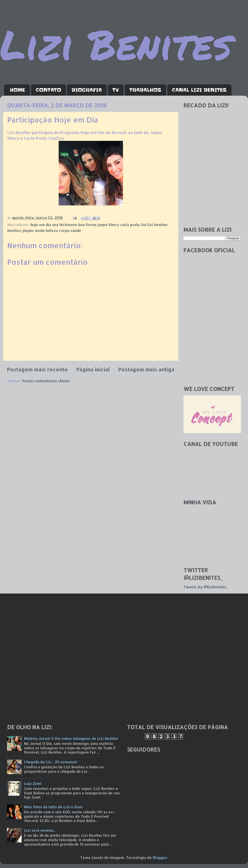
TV (116, 90)
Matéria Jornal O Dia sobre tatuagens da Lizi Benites (71, 738)
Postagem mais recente (37, 369)
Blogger (160, 857)
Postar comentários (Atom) (46, 381)
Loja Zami (33, 783)
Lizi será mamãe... (40, 830)
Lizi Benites (116, 44)
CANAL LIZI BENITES (199, 90)
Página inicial (93, 369)
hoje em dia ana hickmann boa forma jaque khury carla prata (85, 225)
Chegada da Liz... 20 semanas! (51, 762)
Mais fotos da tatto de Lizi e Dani (53, 807)
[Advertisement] (212, 195)
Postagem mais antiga (146, 369)
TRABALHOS (145, 90)
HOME (17, 90)
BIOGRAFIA (87, 90)
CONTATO (48, 90)
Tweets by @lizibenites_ (206, 587)
